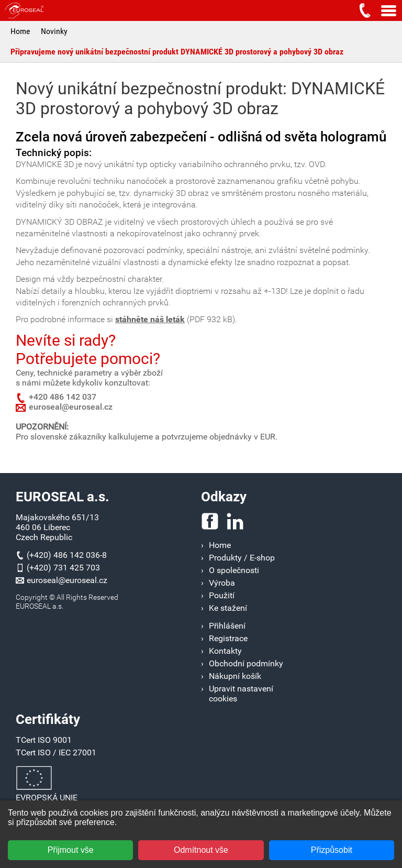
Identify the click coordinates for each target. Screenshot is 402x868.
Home (20, 31)
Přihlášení (227, 626)
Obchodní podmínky (246, 663)
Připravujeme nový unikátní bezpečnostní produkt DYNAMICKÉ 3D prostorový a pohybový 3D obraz (177, 52)
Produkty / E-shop (242, 558)
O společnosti (234, 570)
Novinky (54, 31)
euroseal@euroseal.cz (71, 407)
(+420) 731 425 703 (63, 568)
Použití (222, 595)
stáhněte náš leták (150, 319)
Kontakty (225, 651)
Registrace (228, 638)
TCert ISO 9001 (44, 740)
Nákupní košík (235, 676)
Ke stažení (228, 608)
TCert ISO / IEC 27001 (56, 752)
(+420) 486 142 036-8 (67, 555)
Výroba (222, 583)
